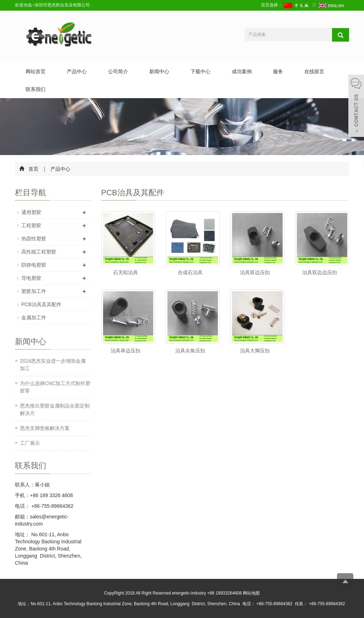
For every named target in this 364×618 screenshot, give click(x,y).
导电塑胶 (31, 278)
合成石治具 (190, 272)
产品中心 (77, 71)
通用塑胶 (31, 212)
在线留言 (314, 71)
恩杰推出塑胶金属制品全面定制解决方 (55, 409)
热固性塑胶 (34, 239)
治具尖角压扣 (190, 351)
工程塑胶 (31, 225)
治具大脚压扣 (255, 351)
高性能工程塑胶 (39, 252)
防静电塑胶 (34, 265)
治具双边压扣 (255, 272)
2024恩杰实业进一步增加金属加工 (53, 365)
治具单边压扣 (125, 351)
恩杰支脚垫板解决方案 (45, 428)
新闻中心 (159, 71)
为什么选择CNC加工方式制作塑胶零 (55, 387)
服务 (278, 71)
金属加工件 (34, 318)
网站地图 (251, 593)
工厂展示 (30, 443)
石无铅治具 (125, 272)
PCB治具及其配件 (41, 304)
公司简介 (118, 71)
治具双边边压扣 (320, 272)
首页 (33, 169)
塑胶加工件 (34, 291)
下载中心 (200, 71)
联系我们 (36, 89)
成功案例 (242, 71)
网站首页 (36, 71)
